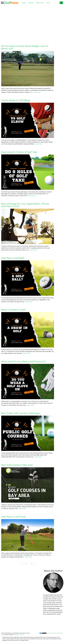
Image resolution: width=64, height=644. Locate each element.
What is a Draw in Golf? (13, 310)
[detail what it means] (18, 635)
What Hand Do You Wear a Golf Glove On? (24, 361)
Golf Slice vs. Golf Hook (13, 517)
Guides (24, 3)
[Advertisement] (32, 588)
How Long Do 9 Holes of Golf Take (19, 152)
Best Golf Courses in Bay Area (17, 465)
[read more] (37, 92)
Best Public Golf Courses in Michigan (21, 413)
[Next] (34, 563)
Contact (61, 633)
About (57, 633)
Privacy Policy (51, 633)
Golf (10, 3)
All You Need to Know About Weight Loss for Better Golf (25, 47)
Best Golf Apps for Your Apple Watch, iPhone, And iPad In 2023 (25, 205)
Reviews (31, 3)
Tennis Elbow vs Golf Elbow (16, 100)
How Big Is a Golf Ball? (13, 258)
